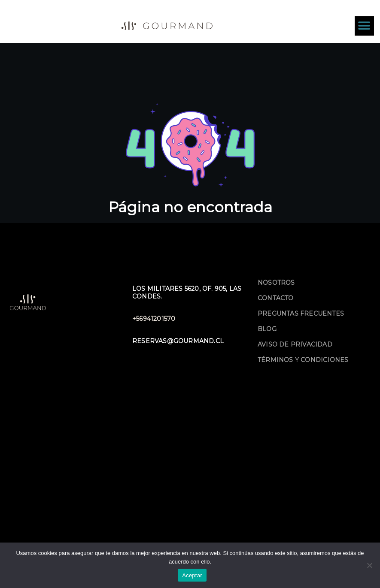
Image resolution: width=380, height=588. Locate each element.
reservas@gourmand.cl (178, 341)
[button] (364, 26)
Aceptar (192, 575)
